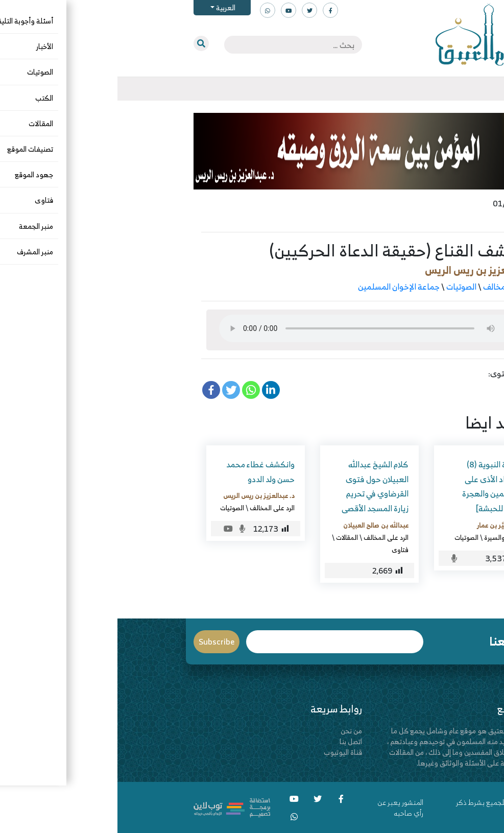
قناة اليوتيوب (225, 752)
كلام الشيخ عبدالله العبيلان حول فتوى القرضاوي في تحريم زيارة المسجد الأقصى (258, 486)
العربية (107, 7)
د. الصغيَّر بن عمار (382, 525)
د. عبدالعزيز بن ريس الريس (364, 270)
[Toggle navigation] (428, 89)
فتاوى (283, 550)
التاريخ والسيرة (386, 537)
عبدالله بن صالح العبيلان (258, 525)
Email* (217, 642)
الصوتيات (344, 287)
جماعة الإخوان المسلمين (281, 287)
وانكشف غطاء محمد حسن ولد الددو (143, 472)
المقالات (230, 537)
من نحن (234, 731)
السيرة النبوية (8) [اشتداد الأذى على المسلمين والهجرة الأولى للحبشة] (375, 486)
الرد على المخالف (393, 287)
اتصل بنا (233, 741)
